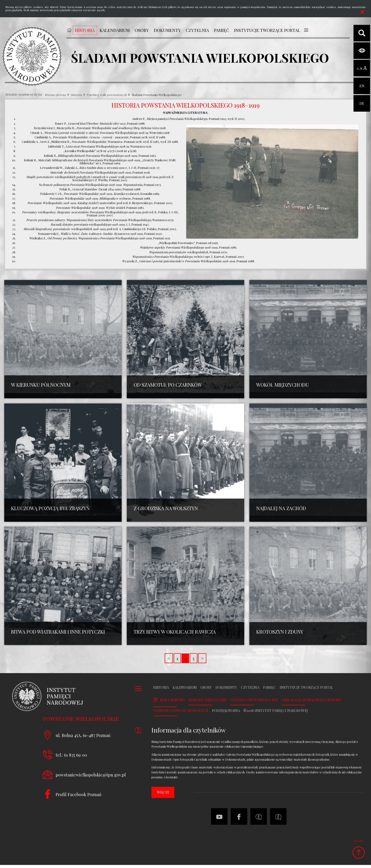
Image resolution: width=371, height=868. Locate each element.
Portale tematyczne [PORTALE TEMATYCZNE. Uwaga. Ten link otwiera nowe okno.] (208, 703)
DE (362, 100)
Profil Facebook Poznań (79, 797)
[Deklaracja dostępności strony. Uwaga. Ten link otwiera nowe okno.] (278, 820)
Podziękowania (226, 714)
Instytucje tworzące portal (306, 691)
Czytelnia (250, 691)
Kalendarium (185, 691)
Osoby (206, 691)
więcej (163, 795)
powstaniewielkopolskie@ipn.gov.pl (91, 778)
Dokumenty (226, 691)
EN (362, 83)
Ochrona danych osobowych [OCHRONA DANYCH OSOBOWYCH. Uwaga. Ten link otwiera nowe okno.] (181, 714)
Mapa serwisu (172, 703)
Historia (76, 95)
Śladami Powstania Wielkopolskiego (157, 95)
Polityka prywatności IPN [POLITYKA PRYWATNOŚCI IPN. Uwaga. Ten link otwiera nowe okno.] (254, 703)
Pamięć (269, 691)
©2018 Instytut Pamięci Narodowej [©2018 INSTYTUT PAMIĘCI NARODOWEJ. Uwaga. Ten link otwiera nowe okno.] (276, 714)
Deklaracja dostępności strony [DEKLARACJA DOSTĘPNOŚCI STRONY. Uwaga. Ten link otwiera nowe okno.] (311, 703)
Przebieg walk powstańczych (107, 95)
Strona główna (55, 95)
